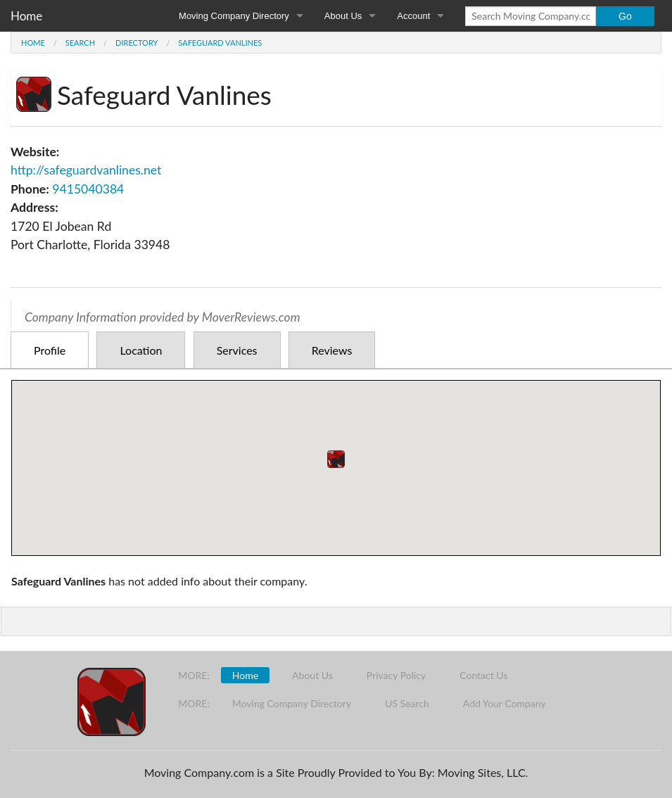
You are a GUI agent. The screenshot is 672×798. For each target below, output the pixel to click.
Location (141, 350)
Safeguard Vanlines (220, 43)
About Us (343, 16)
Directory (137, 43)
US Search (407, 703)
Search (80, 43)
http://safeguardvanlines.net (86, 170)
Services (237, 350)
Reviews (332, 350)
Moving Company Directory (234, 16)
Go (625, 16)
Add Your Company (505, 703)
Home (26, 16)
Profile (50, 350)
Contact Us (483, 675)
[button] (336, 459)
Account (413, 16)
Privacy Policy (396, 675)
